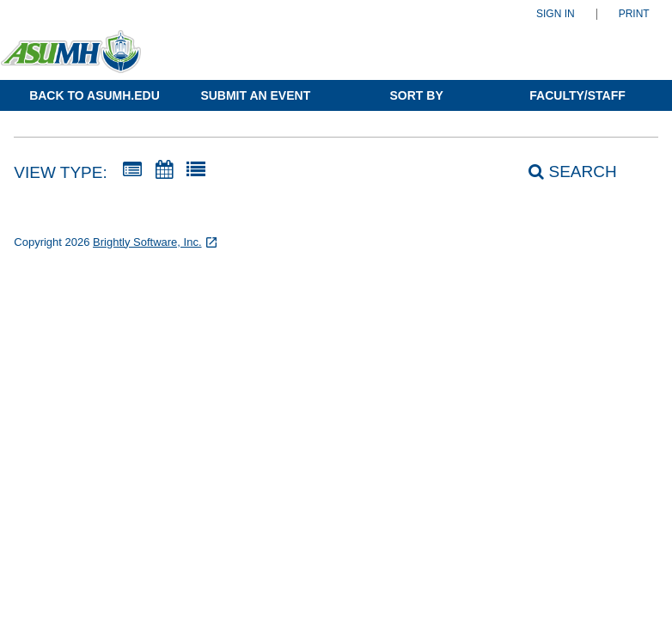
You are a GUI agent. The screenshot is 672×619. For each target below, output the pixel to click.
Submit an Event (255, 95)
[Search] (563, 172)
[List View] (196, 170)
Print (634, 14)
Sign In (556, 14)
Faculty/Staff (577, 95)
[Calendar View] (164, 170)
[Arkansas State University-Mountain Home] (84, 59)
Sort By (417, 95)
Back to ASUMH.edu (95, 95)
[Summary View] (132, 170)
